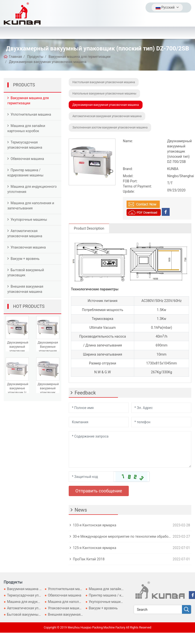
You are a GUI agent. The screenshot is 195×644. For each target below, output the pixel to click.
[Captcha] (91, 477)
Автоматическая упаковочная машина (25, 233)
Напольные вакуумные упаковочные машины (104, 94)
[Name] (99, 408)
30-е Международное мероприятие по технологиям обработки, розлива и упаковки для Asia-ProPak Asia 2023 (122, 536)
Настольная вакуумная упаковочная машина (104, 82)
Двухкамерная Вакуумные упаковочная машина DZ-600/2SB (48, 351)
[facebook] (166, 212)
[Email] (161, 408)
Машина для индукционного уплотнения (32, 189)
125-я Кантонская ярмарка (95, 548)
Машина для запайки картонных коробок (26, 128)
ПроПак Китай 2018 (89, 559)
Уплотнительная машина (31, 114)
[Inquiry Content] (130, 449)
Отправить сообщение (99, 491)
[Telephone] (161, 422)
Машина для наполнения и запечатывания (31, 206)
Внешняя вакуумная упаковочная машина (25, 289)
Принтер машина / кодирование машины (25, 173)
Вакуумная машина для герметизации (28, 101)
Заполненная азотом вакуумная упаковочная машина (110, 127)
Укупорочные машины (29, 220)
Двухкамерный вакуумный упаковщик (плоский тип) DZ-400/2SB (18, 351)
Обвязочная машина (27, 159)
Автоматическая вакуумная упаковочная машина (107, 116)
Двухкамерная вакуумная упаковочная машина (106, 105)
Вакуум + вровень (25, 259)
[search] (187, 610)
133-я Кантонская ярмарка (95, 525)
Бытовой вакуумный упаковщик (26, 273)
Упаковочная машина (28, 247)
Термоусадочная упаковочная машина (25, 145)
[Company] (99, 422)
